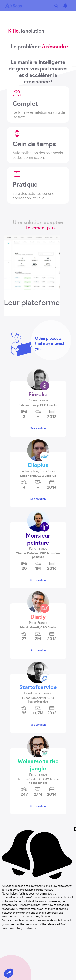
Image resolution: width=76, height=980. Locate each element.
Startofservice (38, 688)
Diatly (38, 617)
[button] (38, 399)
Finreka (38, 395)
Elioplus (38, 465)
